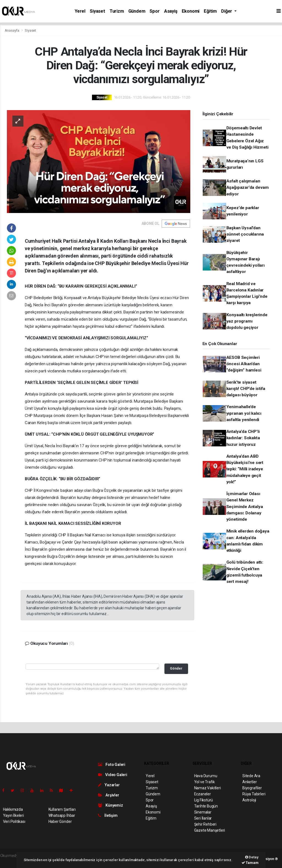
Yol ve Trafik (205, 782)
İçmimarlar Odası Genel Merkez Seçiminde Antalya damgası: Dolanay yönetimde (245, 507)
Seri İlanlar (203, 818)
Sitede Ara (251, 776)
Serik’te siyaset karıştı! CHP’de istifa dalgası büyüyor (246, 389)
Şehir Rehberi (205, 824)
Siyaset (97, 11)
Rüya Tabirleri (254, 794)
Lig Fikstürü (204, 800)
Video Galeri (113, 775)
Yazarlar (109, 785)
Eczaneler (203, 794)
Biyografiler (252, 788)
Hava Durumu (206, 776)
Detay (252, 857)
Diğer (227, 11)
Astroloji (249, 800)
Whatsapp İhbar (62, 815)
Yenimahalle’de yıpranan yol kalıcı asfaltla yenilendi (244, 413)
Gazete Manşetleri (210, 830)
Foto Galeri (112, 765)
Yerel (80, 11)
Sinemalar (203, 812)
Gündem (137, 11)
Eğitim (210, 11)
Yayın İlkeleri (13, 815)
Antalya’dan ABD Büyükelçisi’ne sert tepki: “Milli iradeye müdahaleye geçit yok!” (245, 469)
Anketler (250, 782)
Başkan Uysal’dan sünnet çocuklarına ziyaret (245, 234)
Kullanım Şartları (62, 809)
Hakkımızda (13, 809)
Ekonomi (191, 11)
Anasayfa (12, 30)
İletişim (108, 815)
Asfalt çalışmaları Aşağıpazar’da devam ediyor (248, 188)
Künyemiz (111, 805)
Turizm (117, 11)
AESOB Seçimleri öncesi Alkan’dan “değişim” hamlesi (244, 364)
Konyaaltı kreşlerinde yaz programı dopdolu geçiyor (247, 321)
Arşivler (109, 795)
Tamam (250, 863)
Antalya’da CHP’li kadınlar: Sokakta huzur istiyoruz (243, 438)
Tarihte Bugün (206, 806)
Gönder (176, 668)
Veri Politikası (14, 821)
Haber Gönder (60, 821)
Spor (154, 11)
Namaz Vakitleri (208, 788)
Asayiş (171, 11)
